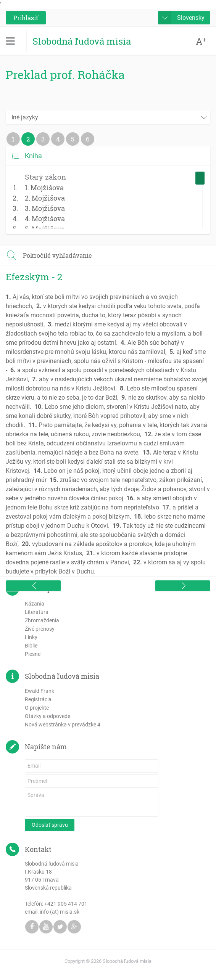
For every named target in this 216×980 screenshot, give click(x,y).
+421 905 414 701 (66, 904)
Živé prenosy (40, 629)
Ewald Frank (39, 691)
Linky (31, 637)
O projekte (37, 708)
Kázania (35, 604)
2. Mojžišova (45, 198)
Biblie (31, 646)
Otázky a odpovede (48, 716)
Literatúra (37, 612)
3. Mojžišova (45, 208)
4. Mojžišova (45, 218)
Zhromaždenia (42, 620)
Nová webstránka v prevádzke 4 (63, 725)
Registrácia (38, 699)
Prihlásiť (26, 18)
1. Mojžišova (44, 188)
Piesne (33, 654)
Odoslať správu (50, 825)
